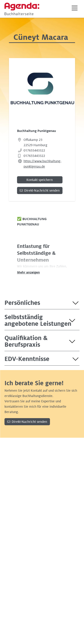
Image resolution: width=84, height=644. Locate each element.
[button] (75, 8)
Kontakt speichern (40, 180)
